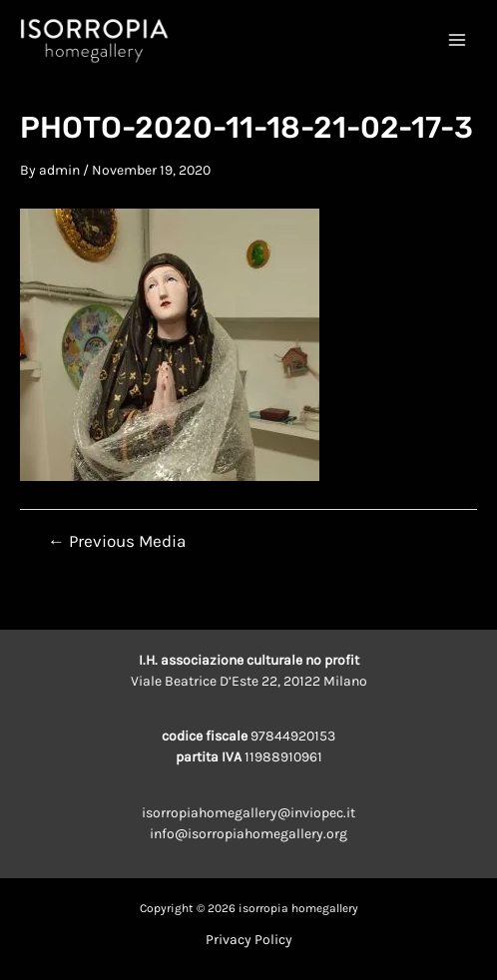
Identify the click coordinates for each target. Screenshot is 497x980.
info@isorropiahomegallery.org (248, 834)
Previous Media (117, 541)
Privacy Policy (249, 940)
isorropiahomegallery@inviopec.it (248, 813)
